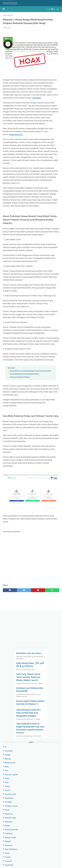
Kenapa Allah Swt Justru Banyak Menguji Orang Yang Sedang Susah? (30, 370)
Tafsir (7, 853)
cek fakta (37, 97)
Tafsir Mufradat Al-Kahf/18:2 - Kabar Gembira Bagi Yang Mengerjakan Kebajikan (29, 713)
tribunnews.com (15, 134)
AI (6, 747)
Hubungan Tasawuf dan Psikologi (20, 376)
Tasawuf (8, 861)
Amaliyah (9, 751)
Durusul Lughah (11, 774)
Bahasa (8, 759)
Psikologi (9, 833)
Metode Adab (10, 818)
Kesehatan (9, 798)
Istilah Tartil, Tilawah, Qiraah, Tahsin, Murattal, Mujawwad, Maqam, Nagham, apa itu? (28, 677)
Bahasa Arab (10, 763)
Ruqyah (8, 841)
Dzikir (7, 778)
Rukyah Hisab (10, 837)
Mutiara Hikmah (11, 829)
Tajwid (7, 857)
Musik (7, 826)
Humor (8, 790)
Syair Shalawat (11, 849)
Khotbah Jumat (11, 806)
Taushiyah (9, 865)
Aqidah (8, 755)
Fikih (7, 782)
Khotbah (8, 802)
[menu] (4, 8)
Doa (6, 770)
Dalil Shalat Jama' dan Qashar (29, 653)
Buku (7, 766)
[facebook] (10, 589)
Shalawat (9, 845)
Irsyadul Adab (10, 794)
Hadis (7, 786)
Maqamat (9, 814)
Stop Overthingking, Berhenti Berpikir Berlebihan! (24, 373)
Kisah (7, 810)
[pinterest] (38, 589)
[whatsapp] (52, 589)
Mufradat (9, 822)
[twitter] (24, 589)
